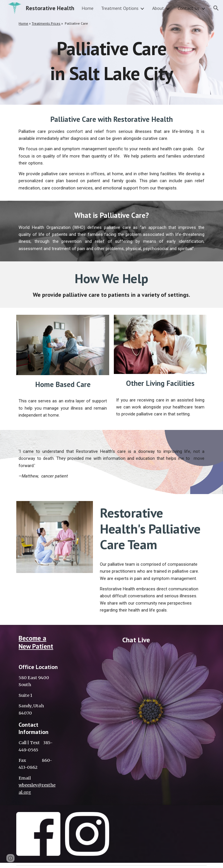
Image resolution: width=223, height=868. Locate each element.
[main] (111, 23)
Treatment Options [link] (120, 8)
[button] (216, 8)
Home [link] (88, 8)
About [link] (158, 8)
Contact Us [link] (189, 8)
